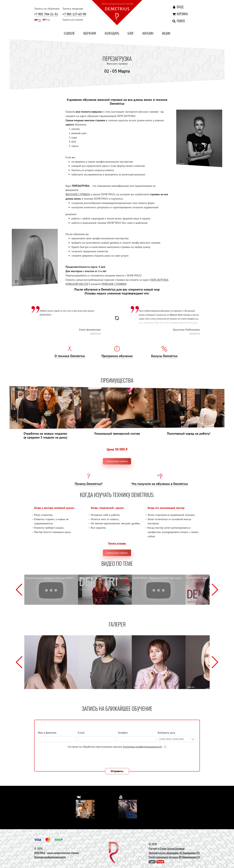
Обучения (90, 33)
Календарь (112, 33)
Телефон (123, 733)
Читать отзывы (117, 543)
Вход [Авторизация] (178, 7)
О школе (69, 33)
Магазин (148, 33)
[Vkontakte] (85, 809)
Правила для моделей (73, 20)
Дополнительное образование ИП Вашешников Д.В (174, 853)
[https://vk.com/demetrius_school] (79, 796)
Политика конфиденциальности (50, 857)
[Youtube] (128, 809)
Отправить (117, 771)
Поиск (178, 21)
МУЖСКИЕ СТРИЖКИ (114, 284)
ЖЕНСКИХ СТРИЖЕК (78, 194)
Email (81, 733)
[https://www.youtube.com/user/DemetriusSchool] (121, 796)
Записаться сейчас (117, 461)
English (152, 862)
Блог (131, 33)
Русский (160, 862)
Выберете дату (167, 733)
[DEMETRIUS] (114, 853)
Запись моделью (73, 9)
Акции (166, 33)
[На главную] (117, 13)
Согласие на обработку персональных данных (115, 747)
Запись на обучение (47, 9)
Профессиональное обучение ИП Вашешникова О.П (174, 857)
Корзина (180, 14)
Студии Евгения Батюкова (172, 848)
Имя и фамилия (47, 733)
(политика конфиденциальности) (142, 747)
